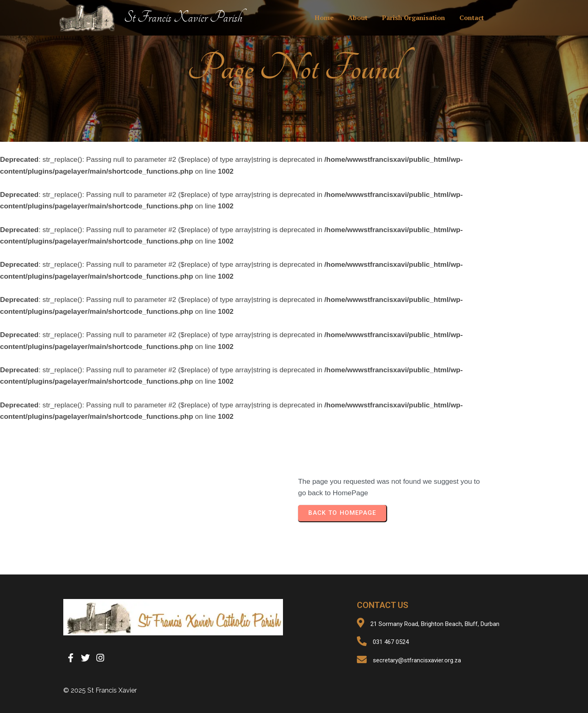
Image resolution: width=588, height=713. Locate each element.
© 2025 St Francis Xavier (100, 690)
